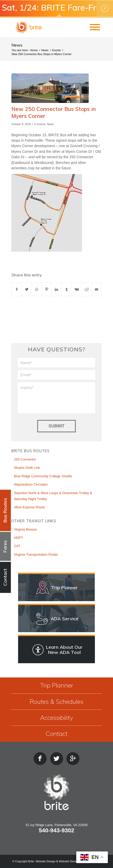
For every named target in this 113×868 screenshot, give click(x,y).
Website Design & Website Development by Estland (68, 861)
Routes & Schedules (56, 701)
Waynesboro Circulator (31, 484)
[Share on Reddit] (87, 289)
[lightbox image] (50, 88)
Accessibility (56, 718)
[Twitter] (57, 759)
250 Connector (25, 459)
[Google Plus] (73, 759)
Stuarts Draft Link (27, 468)
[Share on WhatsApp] (37, 289)
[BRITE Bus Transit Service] (48, 27)
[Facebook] (40, 759)
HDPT (18, 538)
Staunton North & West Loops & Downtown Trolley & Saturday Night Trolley (53, 496)
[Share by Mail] (97, 289)
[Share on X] (27, 289)
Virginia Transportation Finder (36, 554)
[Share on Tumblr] (67, 289)
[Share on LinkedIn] (57, 289)
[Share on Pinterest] (47, 289)
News (17, 45)
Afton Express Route (29, 507)
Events (41, 124)
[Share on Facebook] (17, 289)
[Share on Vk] (77, 289)
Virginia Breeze (25, 529)
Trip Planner (57, 685)
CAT (17, 546)
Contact (56, 734)
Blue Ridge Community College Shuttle (43, 476)
